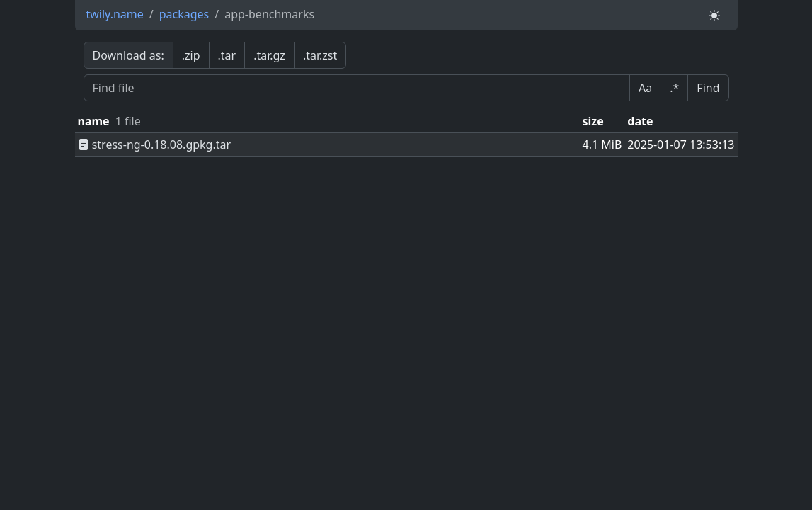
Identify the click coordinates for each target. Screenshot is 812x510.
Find (708, 88)
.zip (191, 55)
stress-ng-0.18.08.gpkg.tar (155, 144)
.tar (227, 55)
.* (674, 88)
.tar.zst (320, 55)
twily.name (115, 14)
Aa (645, 88)
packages (184, 14)
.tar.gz (269, 55)
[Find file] (357, 88)
